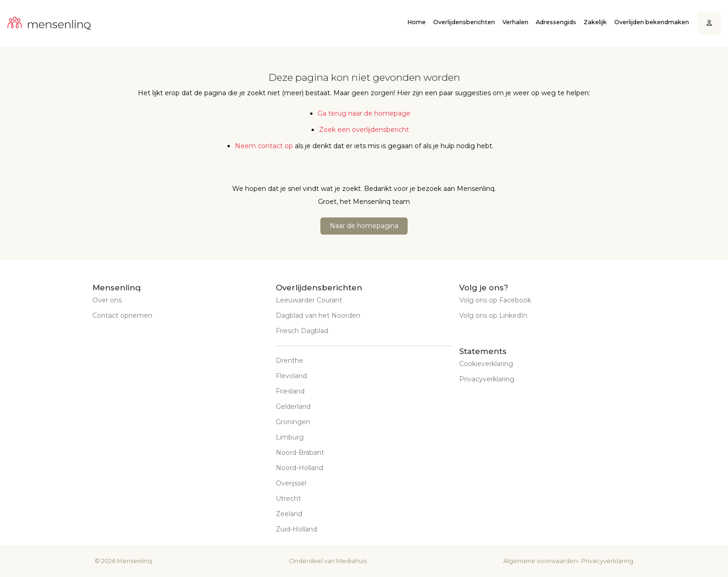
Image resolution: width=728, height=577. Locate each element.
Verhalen (515, 22)
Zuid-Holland (296, 529)
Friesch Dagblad (302, 331)
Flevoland (291, 376)
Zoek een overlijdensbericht (364, 130)
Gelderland (293, 407)
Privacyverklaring (487, 379)
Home (416, 22)
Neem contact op (264, 146)
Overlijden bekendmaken (652, 22)
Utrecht (288, 498)
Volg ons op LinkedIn (493, 315)
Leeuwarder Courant (309, 300)
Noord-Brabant (300, 452)
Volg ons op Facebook (495, 300)
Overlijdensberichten (464, 22)
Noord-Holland (299, 468)
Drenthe (289, 361)
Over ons (107, 300)
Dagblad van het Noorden (318, 315)
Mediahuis (351, 561)
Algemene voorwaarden (540, 561)
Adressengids (556, 22)
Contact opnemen (122, 315)
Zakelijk (595, 22)
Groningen (293, 422)
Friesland (290, 391)
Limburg (290, 437)
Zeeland (289, 514)
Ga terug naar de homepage (364, 113)
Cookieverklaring (486, 364)
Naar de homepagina (364, 226)
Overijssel (291, 483)
